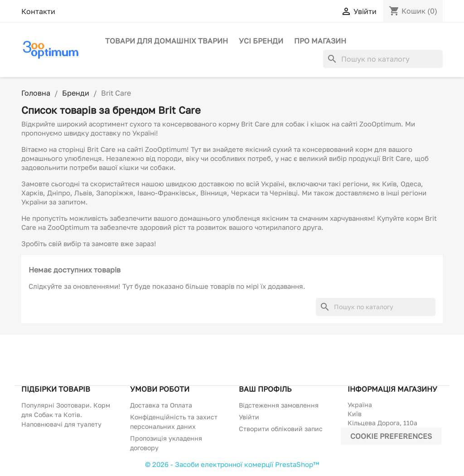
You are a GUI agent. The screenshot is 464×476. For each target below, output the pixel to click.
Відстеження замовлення (279, 405)
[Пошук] (383, 59)
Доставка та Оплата (161, 405)
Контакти (38, 11)
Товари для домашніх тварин (167, 41)
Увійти (249, 417)
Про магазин (320, 41)
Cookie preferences (391, 436)
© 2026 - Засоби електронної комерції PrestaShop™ (232, 464)
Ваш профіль (265, 389)
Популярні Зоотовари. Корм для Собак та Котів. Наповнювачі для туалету (66, 415)
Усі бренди (261, 41)
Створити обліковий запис (281, 429)
